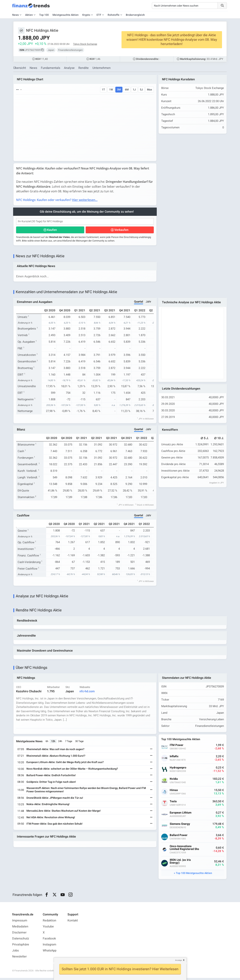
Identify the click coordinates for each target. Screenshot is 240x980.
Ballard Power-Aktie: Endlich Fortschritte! (51, 777)
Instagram (49, 947)
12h (54, 743)
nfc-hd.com (87, 693)
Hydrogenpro (178, 770)
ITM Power (177, 747)
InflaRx (174, 758)
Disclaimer (19, 935)
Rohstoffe (114, 15)
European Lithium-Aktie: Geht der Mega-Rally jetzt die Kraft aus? (65, 764)
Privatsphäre (21, 947)
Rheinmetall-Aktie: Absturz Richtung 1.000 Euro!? (56, 758)
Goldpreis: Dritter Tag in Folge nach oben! (52, 784)
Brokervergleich (135, 15)
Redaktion (49, 923)
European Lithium (181, 815)
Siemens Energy (180, 826)
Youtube (48, 929)
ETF (99, 15)
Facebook (49, 941)
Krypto (86, 15)
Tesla (174, 803)
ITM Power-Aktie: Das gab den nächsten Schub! (55, 826)
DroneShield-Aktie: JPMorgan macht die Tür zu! (55, 800)
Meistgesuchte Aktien (66, 15)
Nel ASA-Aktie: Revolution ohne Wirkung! (51, 819)
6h (47, 743)
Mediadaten (20, 929)
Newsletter (19, 959)
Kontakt (73, 923)
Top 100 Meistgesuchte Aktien (194, 875)
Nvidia (174, 781)
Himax (174, 792)
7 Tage (69, 743)
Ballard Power (179, 837)
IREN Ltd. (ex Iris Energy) (181, 863)
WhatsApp (50, 953)
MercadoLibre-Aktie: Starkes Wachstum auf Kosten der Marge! (64, 813)
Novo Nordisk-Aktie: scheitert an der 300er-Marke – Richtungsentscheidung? (73, 771)
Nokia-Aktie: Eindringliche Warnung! (48, 806)
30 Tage (80, 743)
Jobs (15, 953)
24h (60, 743)
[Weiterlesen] (151, 751)
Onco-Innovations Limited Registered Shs (185, 850)
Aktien (29, 15)
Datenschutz (21, 941)
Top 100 (44, 15)
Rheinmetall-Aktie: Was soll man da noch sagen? (56, 751)
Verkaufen (121, 230)
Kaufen (52, 230)
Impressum (20, 923)
